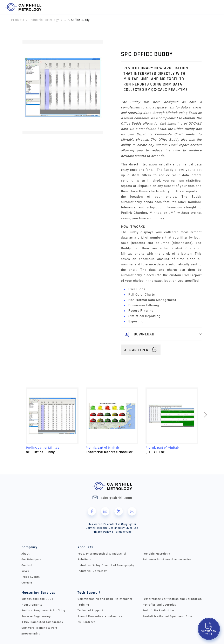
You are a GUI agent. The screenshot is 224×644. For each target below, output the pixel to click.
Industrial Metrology (44, 20)
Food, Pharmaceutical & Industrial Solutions (102, 557)
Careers (27, 583)
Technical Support (90, 611)
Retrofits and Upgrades (159, 605)
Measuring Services (38, 593)
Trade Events (31, 577)
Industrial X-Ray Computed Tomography (106, 565)
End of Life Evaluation (158, 611)
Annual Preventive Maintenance (100, 616)
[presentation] (205, 421)
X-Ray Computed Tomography (42, 622)
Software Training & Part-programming (40, 631)
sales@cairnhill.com (116, 498)
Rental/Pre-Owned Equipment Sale (167, 616)
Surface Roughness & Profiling (43, 611)
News (25, 571)
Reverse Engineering (36, 616)
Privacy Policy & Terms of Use (112, 532)
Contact (27, 565)
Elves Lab (132, 528)
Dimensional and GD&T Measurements (37, 602)
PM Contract (86, 622)
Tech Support (89, 593)
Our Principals (31, 560)
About (26, 554)
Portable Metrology (156, 554)
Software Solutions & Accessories (167, 560)
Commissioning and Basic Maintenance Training (105, 602)
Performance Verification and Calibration (172, 599)
